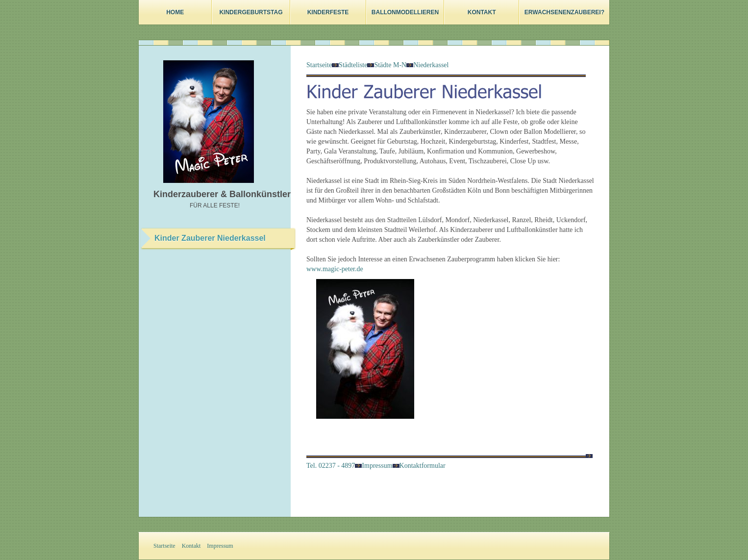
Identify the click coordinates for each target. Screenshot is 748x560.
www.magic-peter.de (335, 269)
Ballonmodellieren (405, 12)
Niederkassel (431, 65)
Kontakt (482, 12)
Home (175, 12)
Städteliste (353, 65)
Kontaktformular (419, 466)
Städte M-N (390, 65)
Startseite (319, 65)
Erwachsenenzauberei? (564, 12)
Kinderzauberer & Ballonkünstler (222, 194)
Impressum (374, 466)
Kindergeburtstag (251, 12)
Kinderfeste (328, 12)
